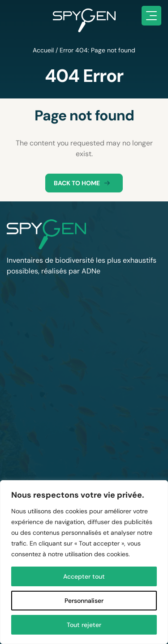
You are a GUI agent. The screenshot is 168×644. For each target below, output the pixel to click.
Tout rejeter (84, 625)
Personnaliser (84, 601)
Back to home (84, 183)
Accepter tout (84, 576)
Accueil (43, 50)
